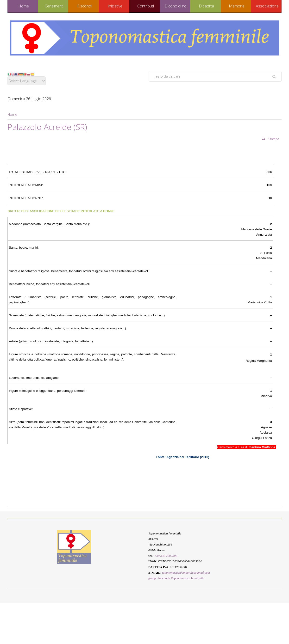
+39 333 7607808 (166, 556)
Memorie (237, 6)
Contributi (146, 6)
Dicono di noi (176, 6)
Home (24, 6)
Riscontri (85, 6)
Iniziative (115, 6)
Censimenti (54, 6)
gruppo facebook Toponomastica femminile (176, 578)
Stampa (271, 139)
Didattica (206, 6)
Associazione (267, 6)
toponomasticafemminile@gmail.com (186, 573)
